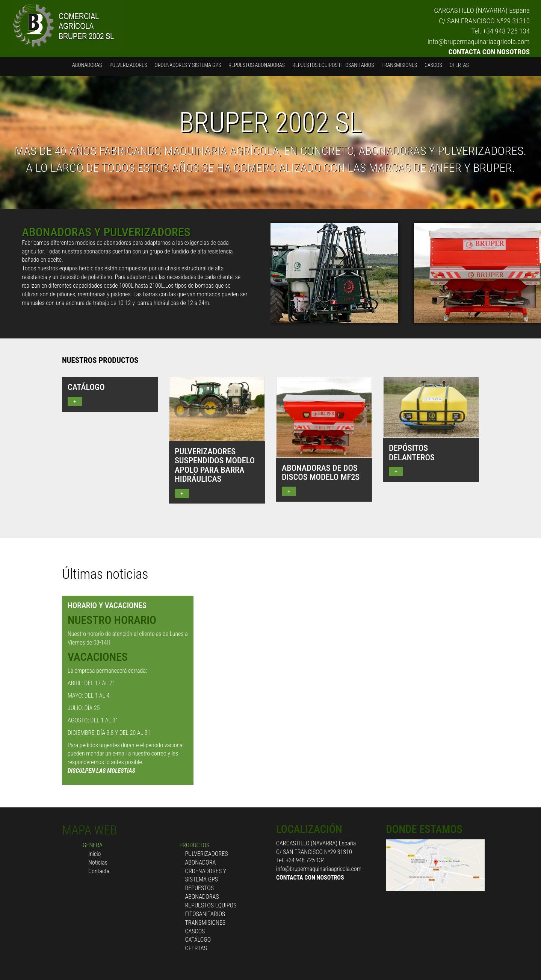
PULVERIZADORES (128, 65)
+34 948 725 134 (506, 31)
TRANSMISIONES (399, 65)
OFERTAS (459, 65)
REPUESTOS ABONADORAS (257, 65)
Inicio (94, 854)
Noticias (98, 862)
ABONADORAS (87, 65)
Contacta (99, 871)
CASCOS (433, 65)
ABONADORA (201, 862)
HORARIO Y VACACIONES (107, 605)
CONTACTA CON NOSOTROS (489, 52)
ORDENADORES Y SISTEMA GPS (188, 65)
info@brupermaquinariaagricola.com (479, 42)
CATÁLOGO (198, 940)
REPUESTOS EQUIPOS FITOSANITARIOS (333, 65)
